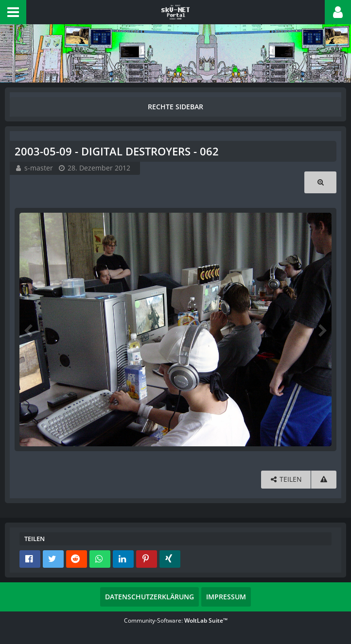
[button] (13, 12)
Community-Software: (176, 620)
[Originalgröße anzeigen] (320, 182)
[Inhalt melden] (324, 480)
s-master (39, 168)
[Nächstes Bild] (322, 330)
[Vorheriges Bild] (29, 330)
